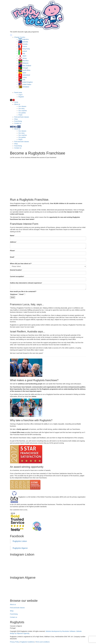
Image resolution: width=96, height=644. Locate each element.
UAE (24, 80)
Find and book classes (22, 117)
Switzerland (26, 75)
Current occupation (17, 276)
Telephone (14, 294)
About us (17, 104)
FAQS (20, 115)
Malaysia (25, 63)
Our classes (22, 106)
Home (16, 102)
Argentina (25, 39)
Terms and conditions (43, 642)
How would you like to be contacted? (23, 291)
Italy (24, 54)
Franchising (18, 121)
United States (27, 84)
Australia (25, 42)
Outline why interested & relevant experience (26, 283)
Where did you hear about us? (21, 264)
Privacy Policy (15, 642)
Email (12, 257)
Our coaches (23, 111)
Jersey (24, 58)
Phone (12, 251)
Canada (25, 44)
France (25, 46)
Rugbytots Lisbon (20, 541)
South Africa (26, 70)
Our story (22, 108)
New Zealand (27, 66)
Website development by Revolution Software (61, 631)
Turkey (25, 77)
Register (21, 97)
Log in (20, 95)
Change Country (20, 37)
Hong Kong (26, 49)
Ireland (25, 51)
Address (13, 242)
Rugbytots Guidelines (27, 642)
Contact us (18, 123)
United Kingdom (27, 82)
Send (13, 297)
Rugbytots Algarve (20, 548)
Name (12, 236)
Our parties (22, 113)
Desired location (16, 270)
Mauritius (26, 61)
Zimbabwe (26, 87)
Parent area (18, 92)
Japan (24, 56)
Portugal (25, 68)
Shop (16, 119)
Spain (24, 73)
